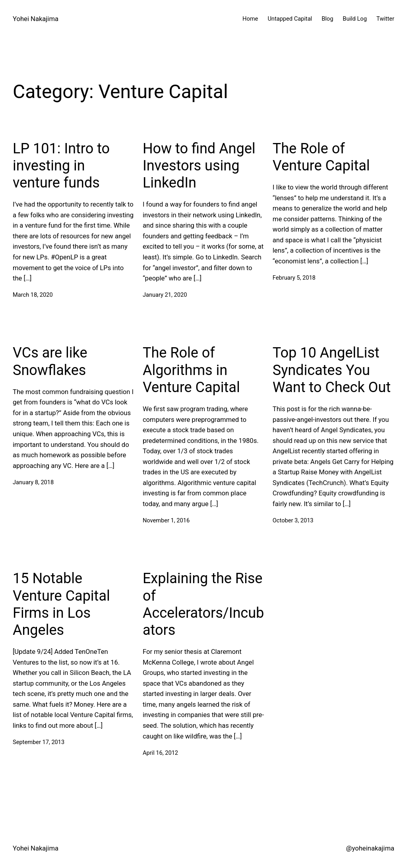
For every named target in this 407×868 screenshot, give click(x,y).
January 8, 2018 (33, 482)
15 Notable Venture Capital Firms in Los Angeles (61, 604)
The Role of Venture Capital (321, 157)
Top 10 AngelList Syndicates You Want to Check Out (332, 370)
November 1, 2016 (166, 520)
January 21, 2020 (165, 295)
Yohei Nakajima (36, 19)
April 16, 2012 (160, 753)
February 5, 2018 (294, 278)
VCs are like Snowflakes (50, 361)
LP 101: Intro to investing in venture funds (61, 166)
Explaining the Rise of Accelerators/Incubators (203, 604)
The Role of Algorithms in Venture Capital (191, 370)
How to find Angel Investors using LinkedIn (199, 166)
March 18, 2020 (33, 295)
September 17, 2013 (39, 742)
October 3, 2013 (293, 520)
